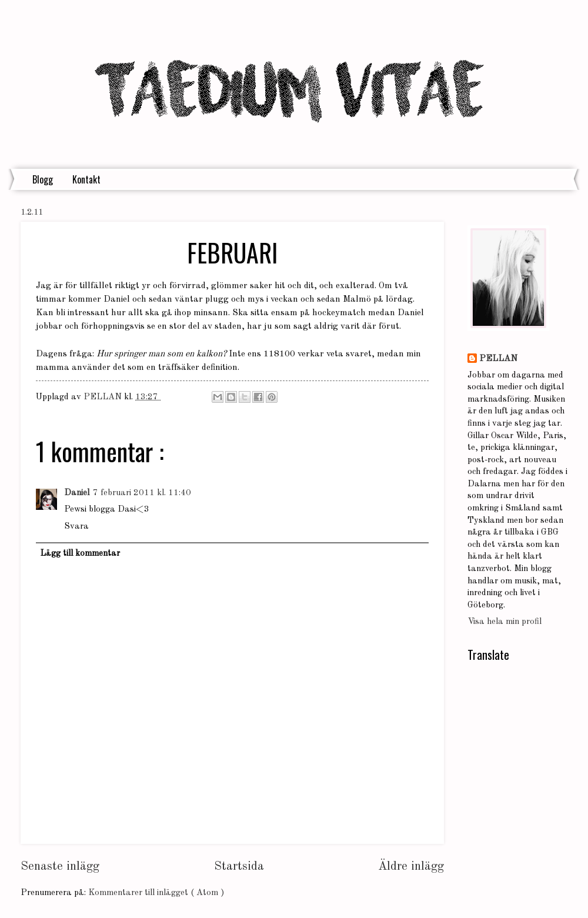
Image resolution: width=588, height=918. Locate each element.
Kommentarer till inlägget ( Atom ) (156, 893)
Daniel (77, 493)
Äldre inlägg (411, 867)
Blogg (43, 179)
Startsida (239, 867)
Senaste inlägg (60, 867)
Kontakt (86, 179)
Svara (76, 527)
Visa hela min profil (505, 622)
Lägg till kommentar (80, 554)
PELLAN (498, 359)
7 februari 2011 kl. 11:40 (142, 493)
